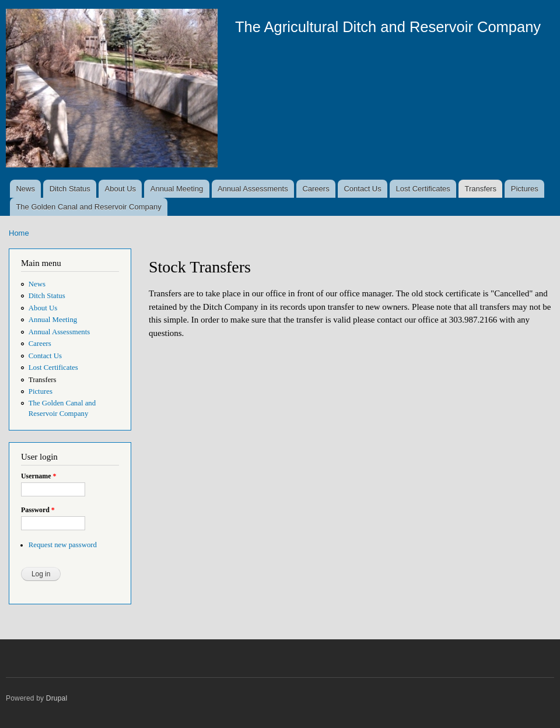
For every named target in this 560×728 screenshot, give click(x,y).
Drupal (57, 698)
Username (38, 476)
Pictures (525, 189)
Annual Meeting (177, 189)
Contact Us (362, 189)
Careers (316, 189)
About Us (120, 189)
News (25, 189)
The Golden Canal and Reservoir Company (88, 207)
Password (38, 510)
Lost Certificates (423, 189)
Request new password (63, 545)
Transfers (481, 189)
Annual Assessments (253, 189)
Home (19, 233)
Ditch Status (70, 189)
